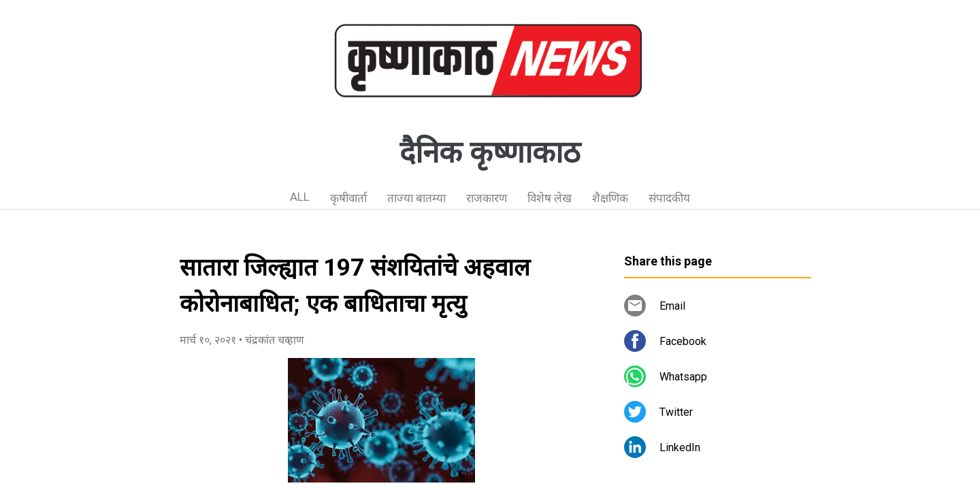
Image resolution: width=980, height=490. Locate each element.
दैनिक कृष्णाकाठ (490, 152)
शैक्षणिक (610, 198)
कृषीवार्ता (348, 198)
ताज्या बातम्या (416, 198)
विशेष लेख (550, 198)
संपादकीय (669, 198)
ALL (300, 197)
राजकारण (487, 198)
